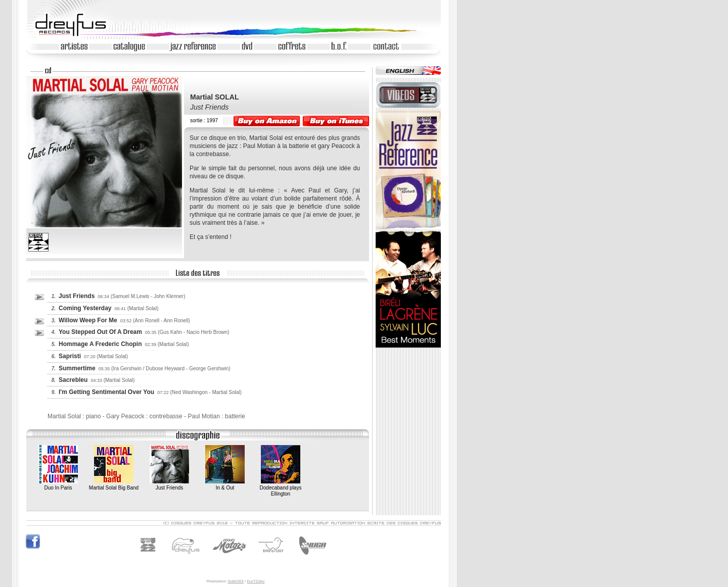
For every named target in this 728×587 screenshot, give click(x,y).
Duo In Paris (58, 485)
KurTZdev (256, 581)
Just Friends (169, 485)
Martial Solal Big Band (114, 485)
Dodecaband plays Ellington (281, 488)
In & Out (225, 485)
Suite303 (236, 581)
